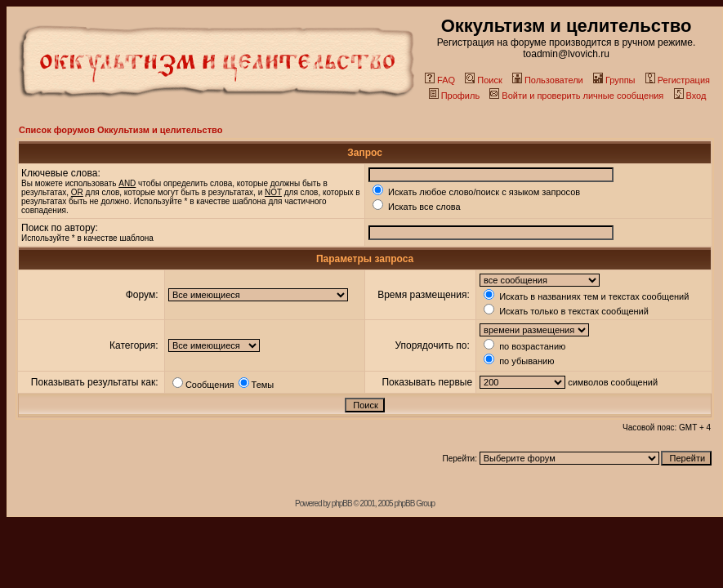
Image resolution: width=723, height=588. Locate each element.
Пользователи (548, 80)
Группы (614, 80)
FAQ (440, 80)
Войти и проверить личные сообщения (576, 96)
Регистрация (678, 80)
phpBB (342, 503)
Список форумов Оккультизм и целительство (120, 130)
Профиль (455, 96)
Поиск (483, 80)
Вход (690, 96)
